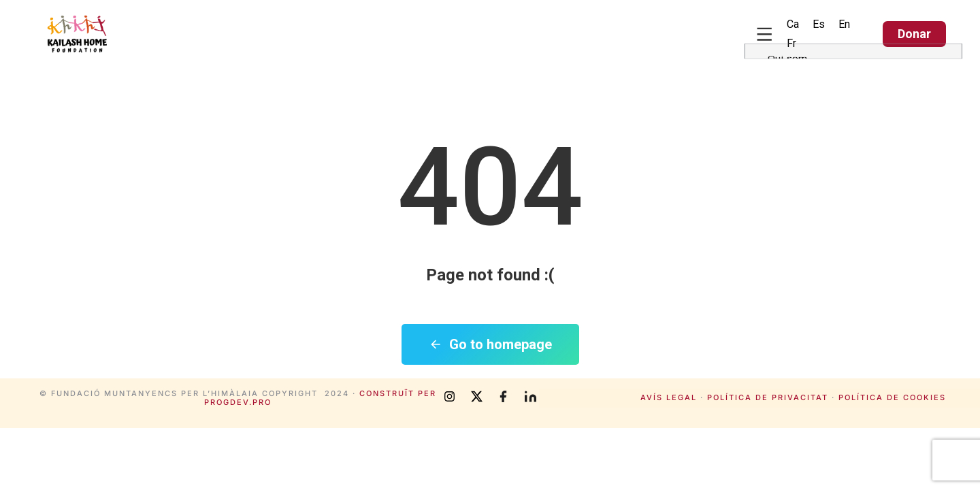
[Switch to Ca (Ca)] (793, 24)
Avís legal (669, 397)
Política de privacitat (768, 397)
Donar (914, 34)
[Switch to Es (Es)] (819, 24)
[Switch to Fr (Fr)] (791, 44)
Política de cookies (892, 397)
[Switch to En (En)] (844, 24)
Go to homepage (490, 344)
